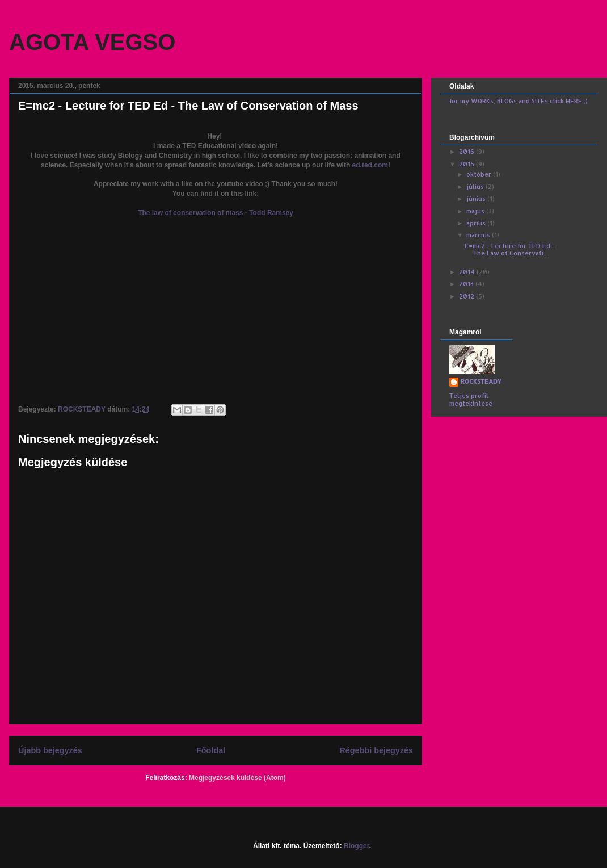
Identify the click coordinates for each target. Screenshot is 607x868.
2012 (467, 296)
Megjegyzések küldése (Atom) (237, 778)
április (477, 223)
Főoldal (211, 750)
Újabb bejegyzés (50, 750)
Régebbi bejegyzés (376, 750)
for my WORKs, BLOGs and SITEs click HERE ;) (519, 101)
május (476, 211)
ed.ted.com (370, 165)
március (479, 235)
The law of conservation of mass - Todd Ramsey (216, 213)
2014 (468, 272)
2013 (467, 284)
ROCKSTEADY (481, 381)
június (477, 199)
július (476, 187)
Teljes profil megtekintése (471, 400)
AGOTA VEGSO (92, 42)
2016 (467, 152)
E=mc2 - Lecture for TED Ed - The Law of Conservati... (510, 250)
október (480, 174)
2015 (467, 164)
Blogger (357, 846)
